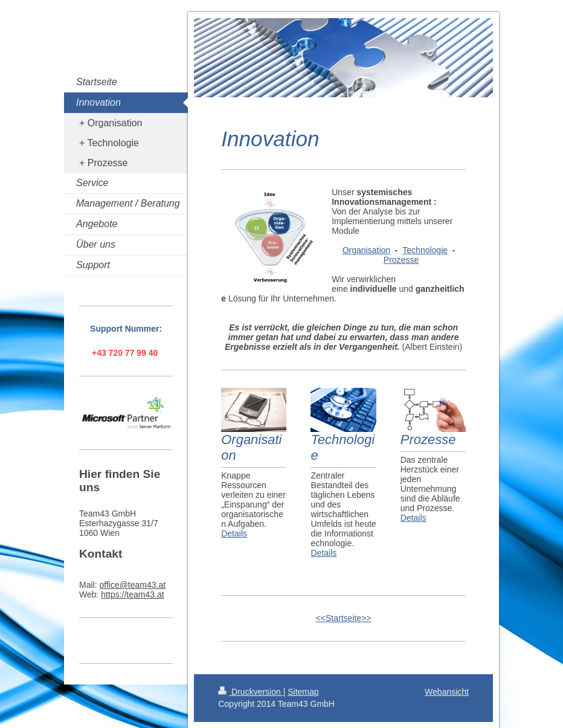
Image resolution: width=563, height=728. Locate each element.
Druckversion (250, 692)
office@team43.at (132, 585)
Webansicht (447, 692)
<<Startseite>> (344, 618)
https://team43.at (132, 594)
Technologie (425, 250)
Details (234, 533)
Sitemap (303, 692)
